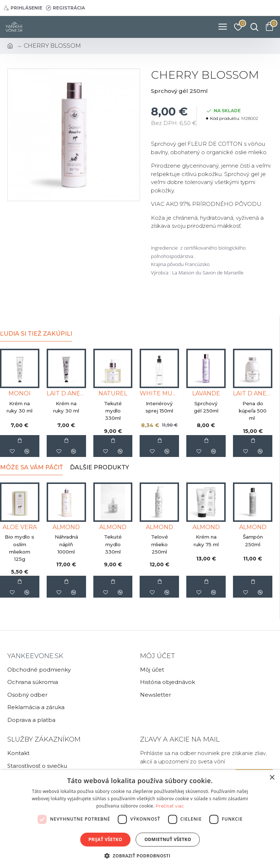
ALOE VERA (20, 527)
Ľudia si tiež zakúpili (36, 334)
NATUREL (113, 393)
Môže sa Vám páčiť (31, 467)
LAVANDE (206, 393)
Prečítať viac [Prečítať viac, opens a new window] (170, 806)
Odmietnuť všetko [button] (168, 839)
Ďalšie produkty (100, 467)
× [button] (272, 778)
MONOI (20, 393)
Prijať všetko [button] (106, 839)
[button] (140, 856)
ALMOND (66, 527)
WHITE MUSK (159, 393)
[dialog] (140, 819)
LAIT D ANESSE (66, 393)
